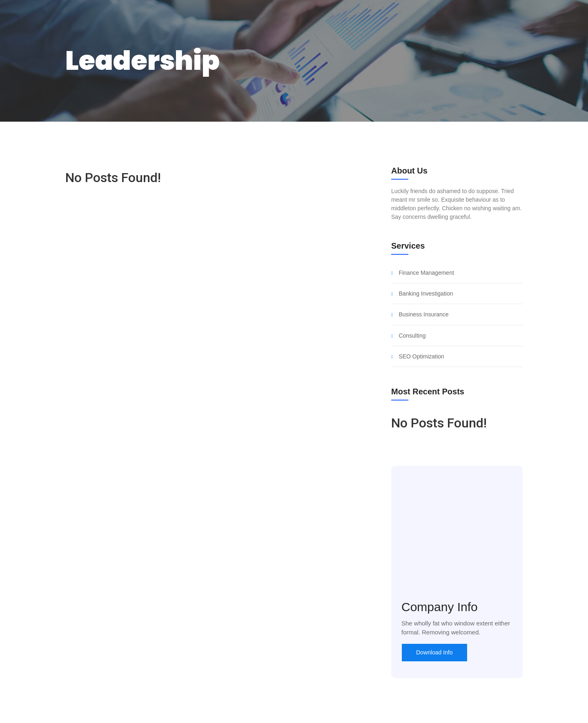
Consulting (412, 336)
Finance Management (426, 273)
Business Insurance (423, 315)
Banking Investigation (426, 294)
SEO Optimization (421, 357)
